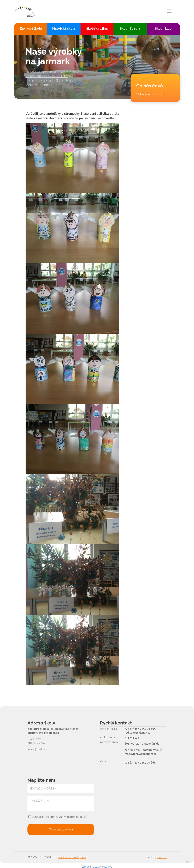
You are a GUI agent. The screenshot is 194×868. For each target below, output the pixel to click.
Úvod (29, 72)
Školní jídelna (130, 29)
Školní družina (97, 29)
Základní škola (53, 80)
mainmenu (33, 80)
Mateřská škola (64, 29)
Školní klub (163, 29)
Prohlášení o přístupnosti (72, 857)
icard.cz (162, 857)
